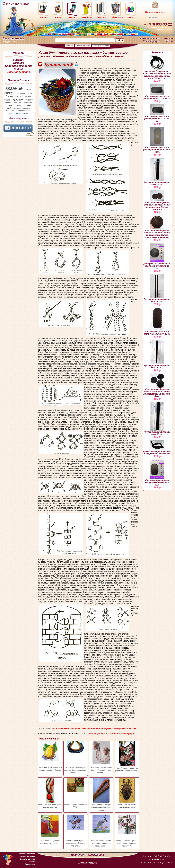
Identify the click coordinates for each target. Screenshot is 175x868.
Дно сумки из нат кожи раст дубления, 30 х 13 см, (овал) (157, 140)
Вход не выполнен (155, 12)
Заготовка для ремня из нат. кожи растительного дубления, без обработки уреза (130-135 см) (157, 67)
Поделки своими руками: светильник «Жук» (127, 793)
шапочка (19, 96)
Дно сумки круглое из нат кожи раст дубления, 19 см (157, 256)
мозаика (91, 728)
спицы (9, 93)
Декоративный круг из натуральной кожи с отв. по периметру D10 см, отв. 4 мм (157, 200)
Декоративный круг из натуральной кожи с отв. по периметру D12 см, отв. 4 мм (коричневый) (157, 227)
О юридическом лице (26, 854)
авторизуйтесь (97, 734)
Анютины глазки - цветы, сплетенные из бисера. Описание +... (127, 831)
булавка (122, 728)
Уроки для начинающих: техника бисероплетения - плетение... (76, 758)
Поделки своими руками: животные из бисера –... (50, 829)
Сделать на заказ (83, 46)
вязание (14, 88)
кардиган (10, 111)
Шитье (19, 69)
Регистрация (151, 41)
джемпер (17, 108)
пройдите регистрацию (122, 734)
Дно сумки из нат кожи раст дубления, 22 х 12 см (157, 92)
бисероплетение (23, 111)
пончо (18, 113)
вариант (100, 728)
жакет (28, 89)
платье (8, 103)
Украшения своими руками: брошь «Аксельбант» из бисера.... (101, 758)
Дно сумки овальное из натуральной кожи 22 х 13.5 (157, 473)
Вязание (19, 63)
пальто (19, 105)
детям (9, 96)
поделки (10, 105)
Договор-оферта (28, 859)
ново (79, 728)
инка (84, 728)
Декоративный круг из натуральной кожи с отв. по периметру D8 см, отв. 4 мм (157, 385)
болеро (28, 105)
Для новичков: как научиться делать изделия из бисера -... (50, 758)
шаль (30, 94)
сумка (26, 113)
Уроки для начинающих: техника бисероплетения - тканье (101, 795)
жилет (28, 96)
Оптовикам (30, 864)
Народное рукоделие (19, 66)
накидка (27, 108)
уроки (11, 113)
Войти (169, 41)
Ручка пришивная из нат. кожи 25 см (157, 419)
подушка (18, 103)
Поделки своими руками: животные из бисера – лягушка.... (76, 831)
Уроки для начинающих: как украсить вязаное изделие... (127, 757)
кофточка (28, 103)
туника (7, 100)
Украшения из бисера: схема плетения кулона (50, 793)
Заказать (70, 46)
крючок (18, 99)
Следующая (96, 855)
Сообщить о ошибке (101, 46)
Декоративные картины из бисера (76, 793)
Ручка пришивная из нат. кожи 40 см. (157, 354)
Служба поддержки (88, 863)
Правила (31, 862)
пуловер (29, 100)
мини (130, 728)
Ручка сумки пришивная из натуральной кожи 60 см (157, 448)
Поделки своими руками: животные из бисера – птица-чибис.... (101, 831)
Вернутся (78, 855)
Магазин (19, 60)
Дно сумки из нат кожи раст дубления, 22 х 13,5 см (157, 113)
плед (9, 108)
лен (135, 728)
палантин (21, 94)
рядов (115, 728)
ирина (108, 728)
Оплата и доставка (26, 856)
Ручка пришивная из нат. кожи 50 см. (157, 288)
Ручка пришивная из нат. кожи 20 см (157, 172)
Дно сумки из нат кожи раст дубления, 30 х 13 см (157, 321)
